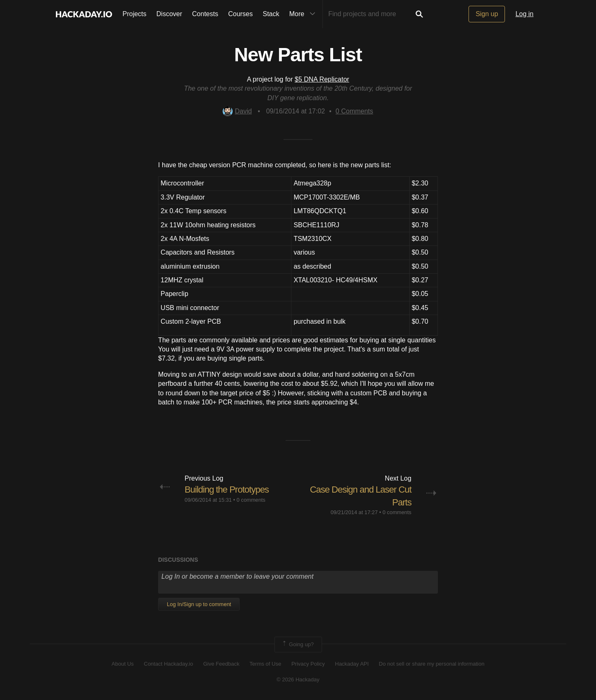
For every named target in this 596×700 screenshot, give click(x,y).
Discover (169, 14)
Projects (135, 14)
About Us (123, 664)
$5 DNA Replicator (322, 79)
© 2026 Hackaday (298, 680)
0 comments (251, 500)
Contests (205, 14)
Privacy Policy (308, 664)
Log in (524, 14)
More (304, 14)
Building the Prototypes (227, 490)
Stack (271, 14)
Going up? (298, 645)
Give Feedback (221, 664)
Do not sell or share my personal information (431, 664)
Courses (240, 14)
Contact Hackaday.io (169, 664)
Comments (354, 111)
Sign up (487, 14)
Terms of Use (266, 664)
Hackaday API (352, 664)
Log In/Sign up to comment (199, 604)
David (237, 111)
